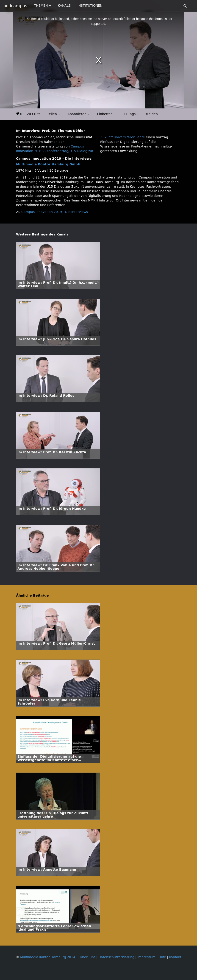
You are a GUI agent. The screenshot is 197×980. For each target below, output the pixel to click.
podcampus (15, 6)
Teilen (54, 114)
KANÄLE (64, 6)
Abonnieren (79, 114)
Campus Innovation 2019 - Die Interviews (55, 212)
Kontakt (175, 957)
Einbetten (106, 114)
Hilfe (162, 957)
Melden (152, 114)
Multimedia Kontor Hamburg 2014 (48, 957)
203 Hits (33, 114)
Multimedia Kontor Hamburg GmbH (48, 164)
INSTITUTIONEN (90, 6)
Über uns (88, 957)
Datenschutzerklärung (116, 957)
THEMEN (42, 6)
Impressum (146, 957)
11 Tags (131, 114)
